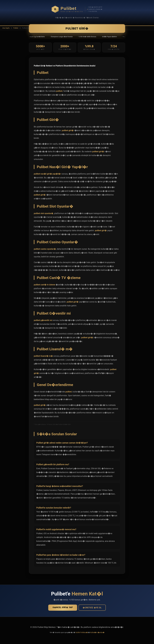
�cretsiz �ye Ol (92, 609)
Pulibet (16, 28)
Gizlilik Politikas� (82, 633)
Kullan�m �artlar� (97, 633)
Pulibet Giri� (77, 29)
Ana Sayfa (6, 28)
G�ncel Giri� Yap (63, 608)
